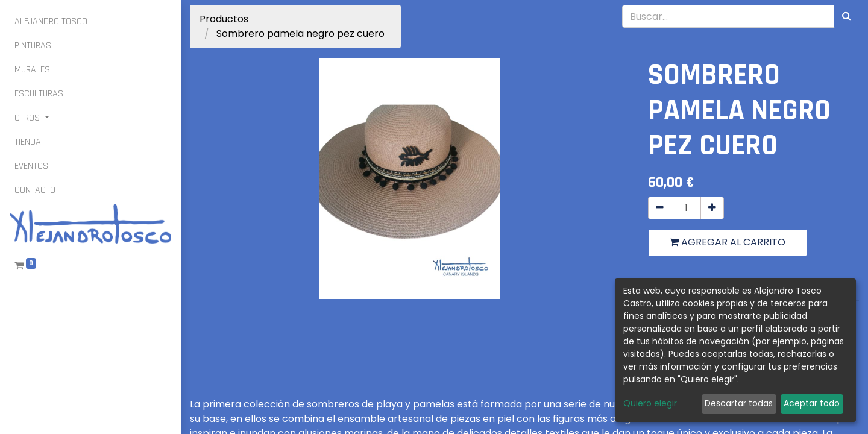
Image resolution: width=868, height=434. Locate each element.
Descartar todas (739, 403)
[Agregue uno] (712, 208)
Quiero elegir (650, 403)
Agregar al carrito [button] (728, 242)
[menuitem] (51, 22)
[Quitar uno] (660, 208)
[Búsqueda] (847, 16)
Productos (224, 19)
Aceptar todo (812, 403)
